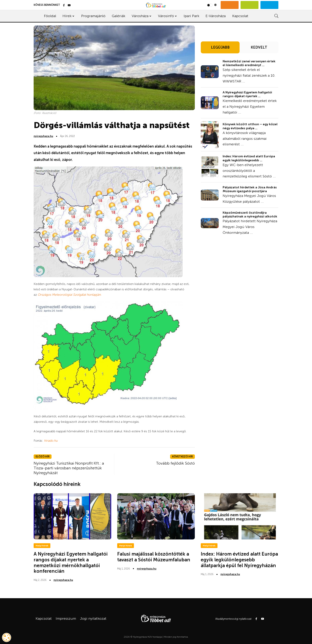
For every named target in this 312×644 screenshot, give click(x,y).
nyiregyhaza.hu (43, 136)
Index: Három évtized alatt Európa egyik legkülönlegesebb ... (249, 158)
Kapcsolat (240, 16)
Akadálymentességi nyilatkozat (233, 619)
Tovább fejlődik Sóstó (175, 463)
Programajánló (93, 16)
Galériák (118, 16)
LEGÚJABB (220, 47)
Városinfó (166, 16)
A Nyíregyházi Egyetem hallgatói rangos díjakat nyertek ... (247, 94)
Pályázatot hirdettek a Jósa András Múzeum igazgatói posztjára (250, 189)
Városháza (140, 16)
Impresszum (66, 619)
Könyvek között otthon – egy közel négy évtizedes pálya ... (250, 126)
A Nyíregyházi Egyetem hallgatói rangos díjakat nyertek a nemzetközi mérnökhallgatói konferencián (71, 562)
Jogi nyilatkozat (93, 619)
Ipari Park (191, 16)
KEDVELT (259, 47)
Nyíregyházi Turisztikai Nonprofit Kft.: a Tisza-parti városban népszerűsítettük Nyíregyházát (69, 468)
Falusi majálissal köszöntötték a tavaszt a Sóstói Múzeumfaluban (154, 557)
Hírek (67, 16)
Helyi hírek (42, 546)
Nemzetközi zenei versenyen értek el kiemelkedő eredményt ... (249, 63)
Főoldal (50, 16)
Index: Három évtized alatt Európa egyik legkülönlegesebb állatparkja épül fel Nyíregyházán (239, 560)
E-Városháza (216, 16)
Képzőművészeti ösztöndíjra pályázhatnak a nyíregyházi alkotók (250, 214)
